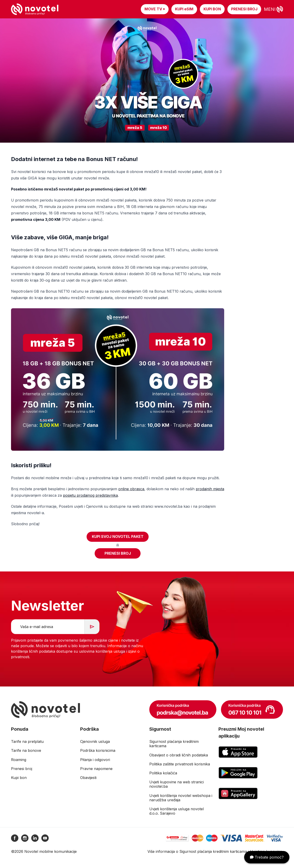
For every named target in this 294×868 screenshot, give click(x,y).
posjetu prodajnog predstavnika (90, 495)
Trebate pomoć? (267, 857)
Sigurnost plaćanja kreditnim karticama (213, 851)
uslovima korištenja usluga (102, 651)
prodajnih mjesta (210, 489)
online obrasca (131, 489)
